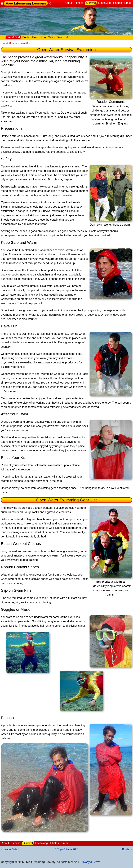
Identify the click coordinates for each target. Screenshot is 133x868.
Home (4, 43)
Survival (91, 3)
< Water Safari (10, 849)
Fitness (79, 3)
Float (35, 37)
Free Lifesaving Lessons (26, 3)
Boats (26, 37)
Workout (63, 37)
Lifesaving (104, 3)
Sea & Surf (13, 37)
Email (128, 3)
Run (43, 37)
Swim (52, 37)
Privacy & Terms (90, 862)
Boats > (127, 849)
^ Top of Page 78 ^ (66, 849)
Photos (118, 3)
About (68, 3)
